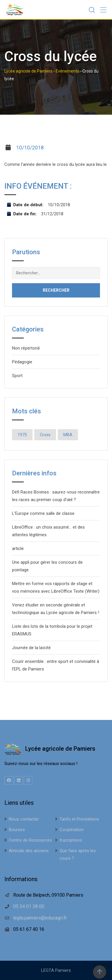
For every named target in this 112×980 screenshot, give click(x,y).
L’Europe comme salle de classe (43, 513)
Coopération (72, 830)
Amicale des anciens (29, 851)
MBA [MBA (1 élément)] (68, 435)
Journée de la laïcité (31, 648)
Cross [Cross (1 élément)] (45, 435)
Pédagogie (22, 362)
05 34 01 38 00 (29, 906)
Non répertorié (26, 348)
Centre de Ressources (30, 840)
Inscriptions (71, 840)
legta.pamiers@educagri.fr (40, 918)
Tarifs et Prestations (79, 819)
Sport (17, 376)
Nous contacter (24, 819)
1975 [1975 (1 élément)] (22, 435)
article (18, 549)
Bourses (17, 830)
